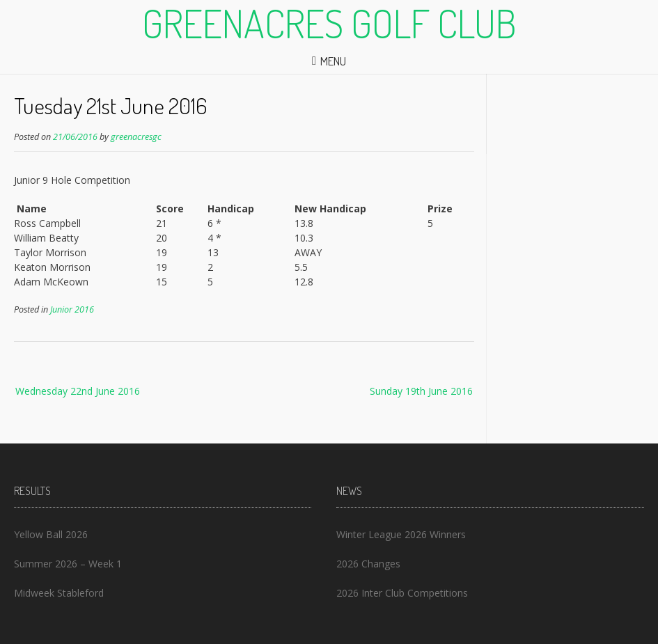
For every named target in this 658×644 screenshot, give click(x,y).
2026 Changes (368, 564)
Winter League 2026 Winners (401, 534)
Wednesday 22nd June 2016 (78, 391)
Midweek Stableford (59, 593)
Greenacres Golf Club (329, 23)
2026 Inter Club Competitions (402, 593)
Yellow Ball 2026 (51, 534)
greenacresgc (136, 137)
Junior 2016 (72, 309)
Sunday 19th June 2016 (421, 391)
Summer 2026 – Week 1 (68, 564)
